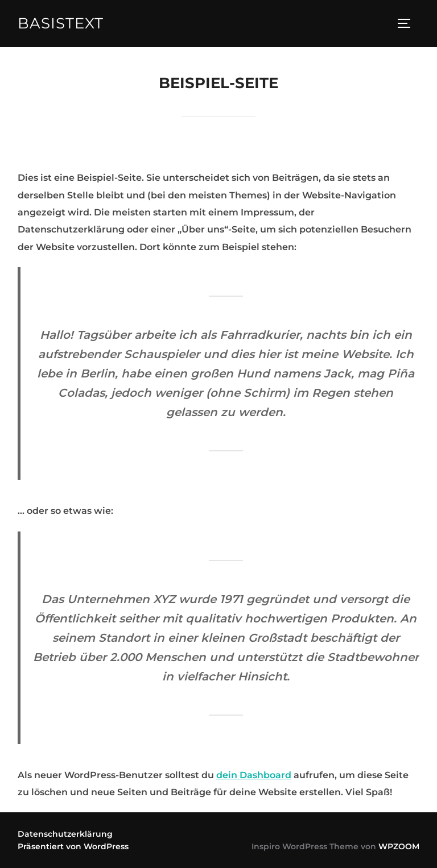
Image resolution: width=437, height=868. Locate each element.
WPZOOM (399, 846)
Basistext (61, 23)
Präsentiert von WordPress (73, 846)
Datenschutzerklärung (65, 834)
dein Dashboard (254, 775)
